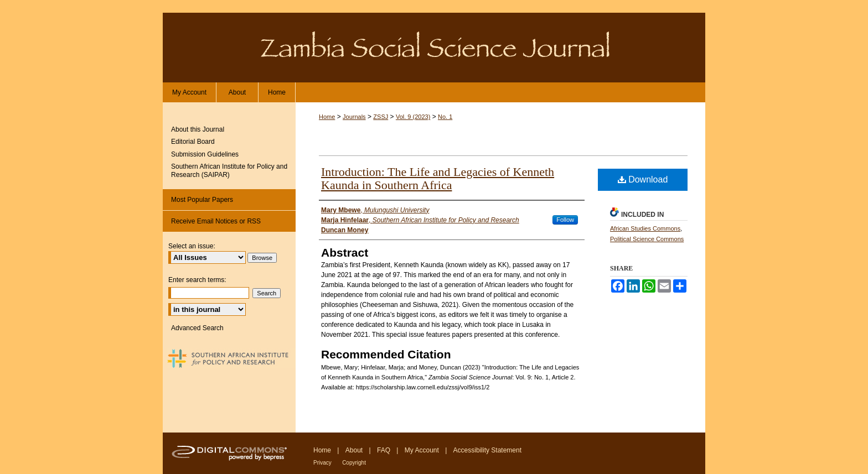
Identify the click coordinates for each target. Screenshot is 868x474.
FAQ (384, 450)
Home (327, 117)
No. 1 (445, 117)
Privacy (322, 463)
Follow (565, 220)
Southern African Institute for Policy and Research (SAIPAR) (229, 170)
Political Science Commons (647, 239)
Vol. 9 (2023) (413, 117)
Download (643, 179)
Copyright (354, 463)
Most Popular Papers (202, 200)
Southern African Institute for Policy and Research (229, 358)
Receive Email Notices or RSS (216, 221)
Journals (354, 117)
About (354, 450)
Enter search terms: (197, 280)
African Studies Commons (645, 228)
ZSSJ (381, 117)
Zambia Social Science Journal (434, 48)
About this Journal (198, 129)
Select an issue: (192, 246)
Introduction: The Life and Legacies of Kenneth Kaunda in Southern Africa (438, 178)
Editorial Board (193, 142)
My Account (422, 450)
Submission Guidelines (205, 154)
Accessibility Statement (487, 450)
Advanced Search (197, 328)
